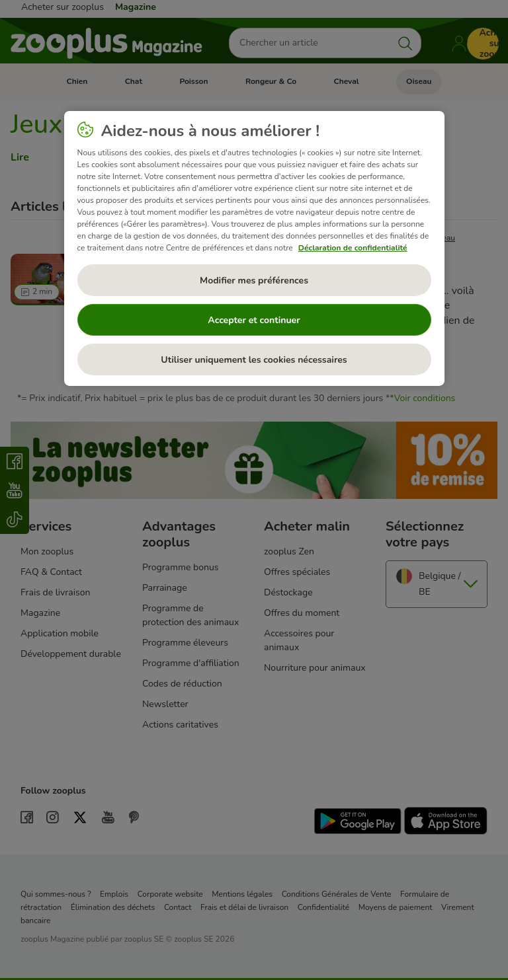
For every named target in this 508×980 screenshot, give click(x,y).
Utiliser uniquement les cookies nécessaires (254, 360)
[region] (254, 248)
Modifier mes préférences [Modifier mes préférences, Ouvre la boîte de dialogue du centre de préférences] (254, 281)
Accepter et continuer (254, 320)
